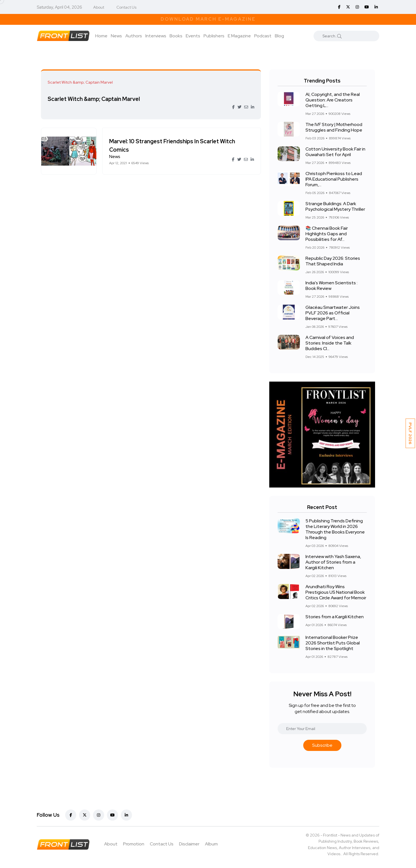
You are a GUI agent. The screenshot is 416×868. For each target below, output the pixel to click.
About (99, 7)
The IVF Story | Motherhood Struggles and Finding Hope (334, 127)
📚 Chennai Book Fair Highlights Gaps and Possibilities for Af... (327, 234)
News (116, 36)
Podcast (263, 36)
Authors (134, 36)
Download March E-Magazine (208, 19)
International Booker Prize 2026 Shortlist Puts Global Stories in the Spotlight (333, 643)
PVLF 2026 (410, 433)
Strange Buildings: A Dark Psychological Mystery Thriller (335, 206)
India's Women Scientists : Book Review (331, 286)
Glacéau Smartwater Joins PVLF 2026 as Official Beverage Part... (333, 313)
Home (101, 36)
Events (193, 36)
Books (176, 36)
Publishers (214, 36)
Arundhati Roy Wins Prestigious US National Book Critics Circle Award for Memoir (336, 592)
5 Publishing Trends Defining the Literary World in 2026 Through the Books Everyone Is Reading (335, 529)
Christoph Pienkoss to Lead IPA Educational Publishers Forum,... (334, 179)
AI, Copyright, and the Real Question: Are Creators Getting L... (333, 100)
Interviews (156, 36)
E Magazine (239, 36)
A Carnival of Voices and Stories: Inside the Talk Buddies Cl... (330, 343)
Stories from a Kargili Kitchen (335, 617)
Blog (279, 36)
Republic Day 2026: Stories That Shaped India (333, 261)
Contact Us (126, 7)
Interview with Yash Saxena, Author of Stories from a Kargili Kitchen (333, 562)
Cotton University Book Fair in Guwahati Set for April (335, 152)
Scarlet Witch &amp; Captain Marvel (95, 99)
